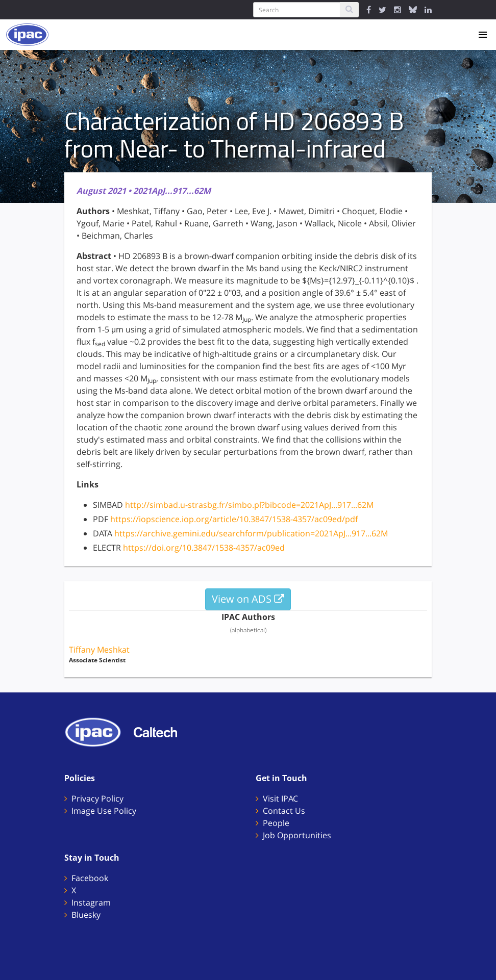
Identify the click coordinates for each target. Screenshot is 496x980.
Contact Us (284, 811)
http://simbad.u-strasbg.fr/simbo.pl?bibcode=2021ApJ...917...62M (249, 505)
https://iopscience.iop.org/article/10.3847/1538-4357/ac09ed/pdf (234, 519)
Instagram (91, 902)
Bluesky (86, 915)
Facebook (90, 878)
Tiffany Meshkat (99, 650)
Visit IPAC (280, 798)
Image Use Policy (104, 811)
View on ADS (248, 599)
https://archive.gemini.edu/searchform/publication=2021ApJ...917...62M (251, 533)
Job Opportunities (297, 835)
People (276, 823)
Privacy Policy (97, 798)
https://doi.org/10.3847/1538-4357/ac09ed (204, 548)
